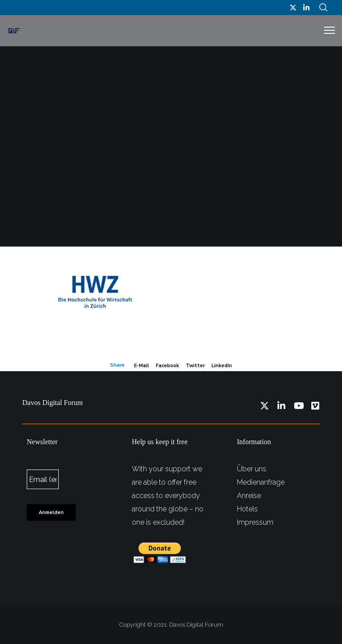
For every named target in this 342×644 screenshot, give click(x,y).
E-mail (142, 366)
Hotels (247, 509)
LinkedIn (222, 366)
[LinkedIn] (306, 8)
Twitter (195, 366)
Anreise (249, 496)
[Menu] (326, 31)
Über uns (252, 469)
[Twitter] (293, 8)
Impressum (255, 522)
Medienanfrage (261, 482)
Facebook (167, 366)
